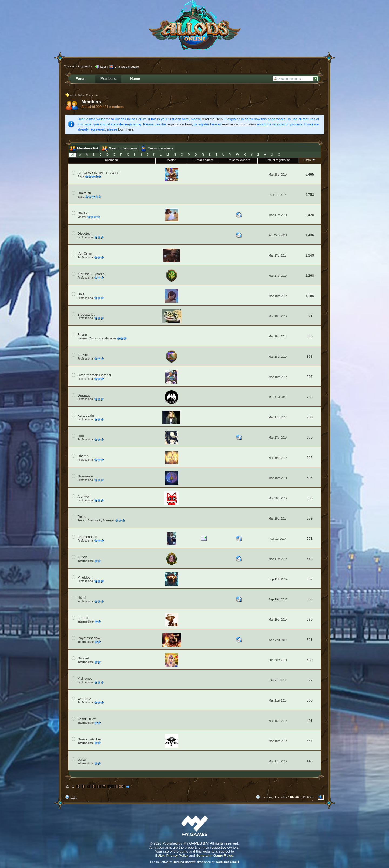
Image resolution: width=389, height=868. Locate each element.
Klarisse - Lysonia (91, 274)
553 (310, 599)
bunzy (82, 759)
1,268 (310, 276)
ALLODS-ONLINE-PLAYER (99, 173)
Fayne (82, 335)
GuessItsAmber (89, 739)
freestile (84, 355)
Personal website (239, 160)
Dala (81, 294)
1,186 (310, 296)
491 (310, 721)
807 (310, 377)
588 (310, 498)
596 (310, 478)
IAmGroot (85, 254)
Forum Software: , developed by (194, 862)
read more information (239, 124)
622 (310, 458)
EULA (160, 855)
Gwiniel (83, 658)
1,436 (310, 235)
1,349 (310, 255)
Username (112, 160)
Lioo (81, 436)
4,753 (310, 195)
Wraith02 (84, 699)
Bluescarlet (86, 314)
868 (310, 356)
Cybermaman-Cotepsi (94, 375)
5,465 (310, 174)
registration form (179, 124)
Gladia (83, 213)
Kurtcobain (86, 416)
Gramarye (85, 476)
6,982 (120, 787)
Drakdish (84, 193)
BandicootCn (87, 537)
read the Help (212, 119)
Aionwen (84, 496)
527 (310, 680)
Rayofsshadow (89, 638)
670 (310, 437)
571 (310, 539)
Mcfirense (85, 679)
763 (310, 397)
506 (310, 700)
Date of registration (278, 160)
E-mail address (204, 160)
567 (310, 579)
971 (310, 316)
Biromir (83, 618)
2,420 (310, 215)
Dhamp (83, 456)
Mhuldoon (85, 577)
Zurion (82, 557)
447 (310, 741)
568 (310, 559)
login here (126, 129)
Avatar (171, 160)
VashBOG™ (87, 719)
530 (310, 660)
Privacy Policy (177, 855)
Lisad (82, 598)
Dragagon (85, 395)
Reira (82, 517)
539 (310, 619)
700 (310, 417)
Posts (310, 160)
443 (310, 761)
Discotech (85, 233)
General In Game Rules (214, 855)
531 (310, 640)
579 (310, 518)
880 (310, 336)
